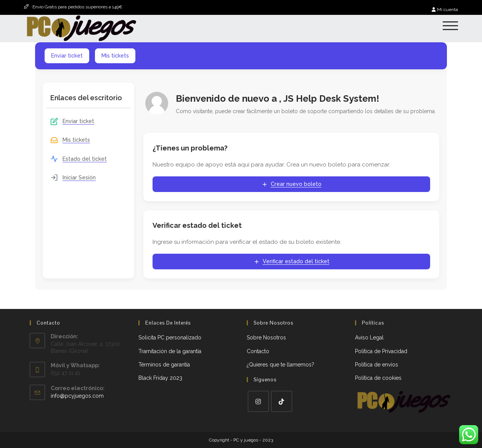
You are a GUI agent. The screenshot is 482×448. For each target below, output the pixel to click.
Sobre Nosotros (266, 338)
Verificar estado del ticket (292, 262)
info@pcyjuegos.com (77, 396)
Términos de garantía (164, 365)
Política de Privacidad (381, 351)
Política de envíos (377, 365)
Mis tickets (115, 56)
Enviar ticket (67, 56)
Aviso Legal (369, 338)
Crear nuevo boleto (292, 184)
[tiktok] (282, 401)
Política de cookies (378, 378)
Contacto (258, 351)
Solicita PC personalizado (170, 338)
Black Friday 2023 (160, 378)
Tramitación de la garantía (170, 351)
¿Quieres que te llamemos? (280, 365)
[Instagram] (258, 401)
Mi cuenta (445, 10)
